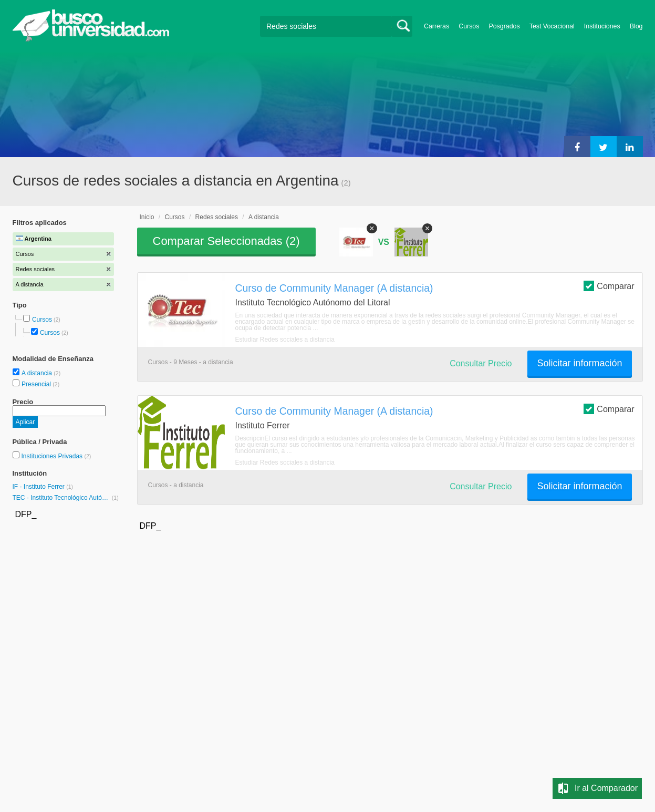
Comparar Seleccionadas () (226, 241)
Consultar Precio (481, 363)
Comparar (609, 286)
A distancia (38, 373)
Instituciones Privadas (56, 456)
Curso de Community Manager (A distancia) (334, 288)
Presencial (37, 384)
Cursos (469, 26)
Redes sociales (217, 217)
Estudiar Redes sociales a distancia (285, 340)
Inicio (147, 217)
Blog (636, 26)
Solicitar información (579, 363)
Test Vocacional (552, 26)
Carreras (436, 26)
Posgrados (504, 26)
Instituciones (602, 26)
